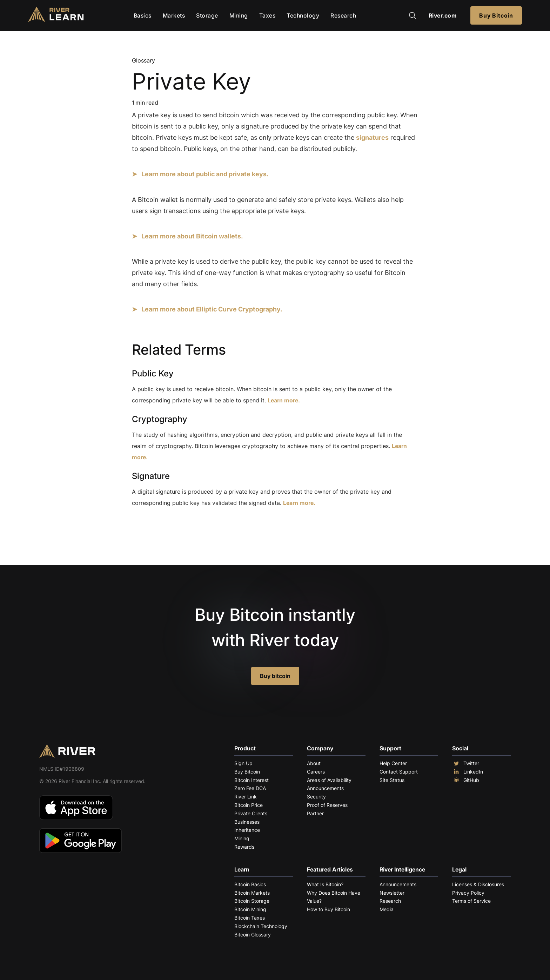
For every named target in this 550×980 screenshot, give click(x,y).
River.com (443, 15)
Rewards (244, 847)
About (314, 763)
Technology (303, 15)
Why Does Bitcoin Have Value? (334, 897)
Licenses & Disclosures (478, 884)
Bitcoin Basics (250, 884)
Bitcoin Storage (252, 901)
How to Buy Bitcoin (328, 909)
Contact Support (399, 772)
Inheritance (247, 830)
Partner (315, 813)
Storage (207, 15)
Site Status (392, 780)
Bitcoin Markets (252, 893)
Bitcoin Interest (251, 780)
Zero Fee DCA (250, 788)
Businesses (247, 822)
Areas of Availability (329, 780)
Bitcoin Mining (250, 909)
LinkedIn (468, 772)
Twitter (466, 763)
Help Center (393, 763)
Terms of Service (471, 901)
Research (343, 15)
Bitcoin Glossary (253, 935)
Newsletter (392, 893)
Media (387, 909)
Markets (174, 15)
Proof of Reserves (327, 805)
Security (316, 797)
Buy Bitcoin (496, 15)
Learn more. (284, 400)
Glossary (143, 60)
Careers (316, 772)
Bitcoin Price (249, 805)
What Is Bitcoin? (325, 884)
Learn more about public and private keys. (205, 174)
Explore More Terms (171, 531)
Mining (239, 15)
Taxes (267, 15)
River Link (246, 797)
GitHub (466, 780)
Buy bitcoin (275, 676)
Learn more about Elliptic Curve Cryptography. (212, 309)
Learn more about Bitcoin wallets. (192, 236)
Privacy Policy (468, 893)
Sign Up (243, 763)
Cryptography (160, 419)
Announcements (325, 788)
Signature (151, 476)
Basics (143, 15)
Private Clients (251, 813)
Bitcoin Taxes (250, 918)
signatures (372, 137)
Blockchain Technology (261, 926)
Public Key (153, 373)
